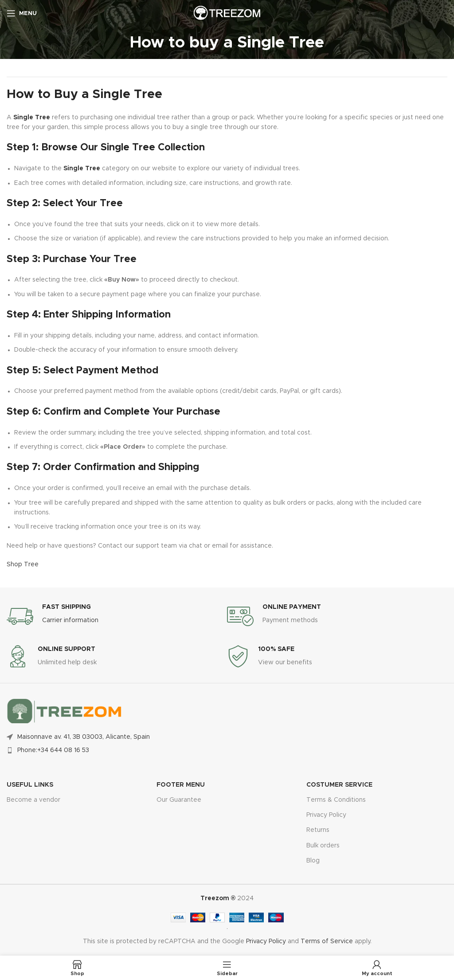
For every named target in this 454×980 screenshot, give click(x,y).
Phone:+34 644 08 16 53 (53, 750)
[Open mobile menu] (22, 13)
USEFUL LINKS (30, 785)
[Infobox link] (117, 616)
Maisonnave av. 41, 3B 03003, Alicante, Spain (84, 737)
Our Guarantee (179, 800)
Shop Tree (23, 564)
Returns (318, 830)
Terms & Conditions (336, 800)
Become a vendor (33, 800)
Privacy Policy (326, 815)
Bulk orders (323, 846)
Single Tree (32, 118)
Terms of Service (327, 941)
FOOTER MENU (181, 785)
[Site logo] (227, 13)
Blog (313, 861)
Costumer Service (339, 785)
